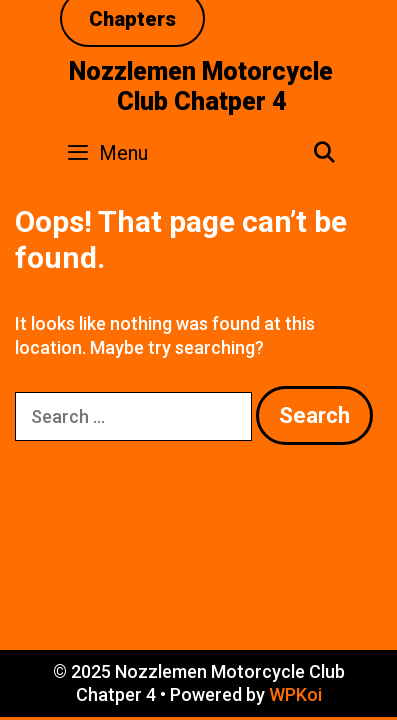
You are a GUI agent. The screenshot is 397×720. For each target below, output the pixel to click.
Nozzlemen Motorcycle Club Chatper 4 (201, 86)
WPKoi (295, 694)
